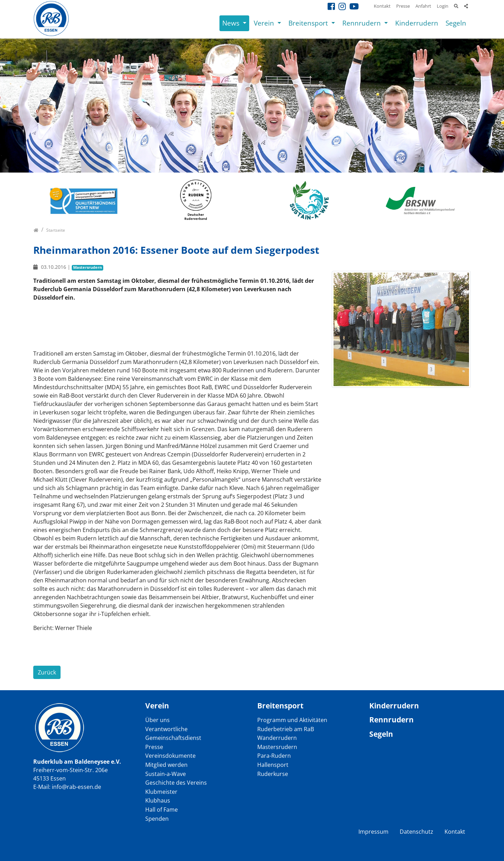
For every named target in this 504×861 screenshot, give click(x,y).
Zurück (47, 672)
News (232, 23)
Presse (403, 6)
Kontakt (382, 6)
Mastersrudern (87, 267)
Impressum (373, 832)
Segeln (456, 23)
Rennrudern (362, 23)
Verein (265, 23)
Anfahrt (423, 6)
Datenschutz (416, 832)
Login (443, 6)
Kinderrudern (417, 23)
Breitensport (309, 23)
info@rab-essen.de (76, 787)
